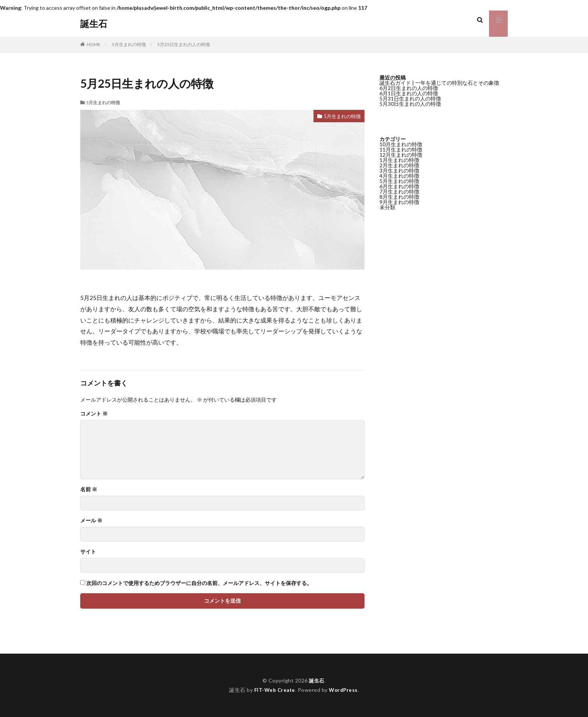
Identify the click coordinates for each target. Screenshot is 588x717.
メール (91, 520)
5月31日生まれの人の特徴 (410, 98)
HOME (94, 44)
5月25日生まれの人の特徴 (184, 44)
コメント (94, 414)
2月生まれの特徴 (399, 165)
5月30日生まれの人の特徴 (410, 104)
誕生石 (94, 24)
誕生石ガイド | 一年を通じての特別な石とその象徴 (439, 83)
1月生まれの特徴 (399, 160)
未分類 (387, 207)
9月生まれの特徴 (399, 202)
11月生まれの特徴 (401, 149)
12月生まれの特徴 (401, 155)
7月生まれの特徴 (399, 191)
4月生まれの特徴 (399, 176)
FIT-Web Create (274, 690)
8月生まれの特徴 (399, 197)
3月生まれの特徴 (399, 170)
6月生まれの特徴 (399, 186)
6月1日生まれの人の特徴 (409, 93)
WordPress (344, 690)
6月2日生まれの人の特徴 (409, 88)
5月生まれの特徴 (129, 44)
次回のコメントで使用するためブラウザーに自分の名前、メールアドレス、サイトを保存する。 (199, 583)
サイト (88, 552)
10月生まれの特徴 (401, 144)
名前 (89, 489)
